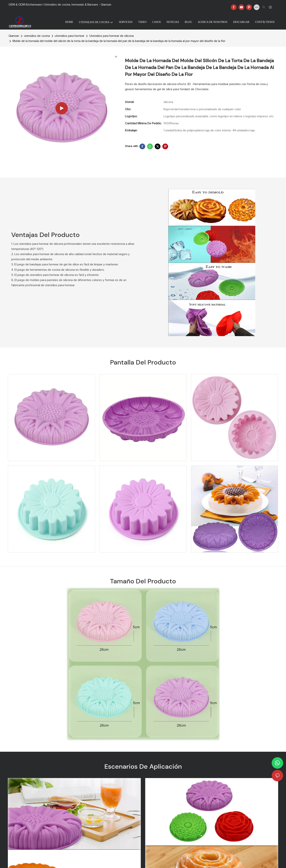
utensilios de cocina (37, 36)
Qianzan (14, 36)
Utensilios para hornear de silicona (112, 36)
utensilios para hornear (70, 36)
